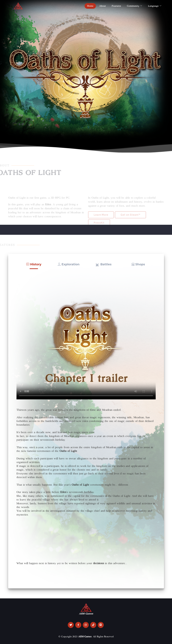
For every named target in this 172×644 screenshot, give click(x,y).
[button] (34, 264)
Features (116, 6)
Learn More (101, 219)
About (103, 6)
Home (90, 6)
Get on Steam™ (130, 219)
